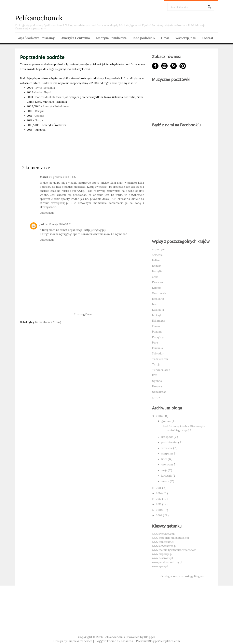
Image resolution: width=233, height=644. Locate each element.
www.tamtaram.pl (163, 542)
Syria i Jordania (45, 88)
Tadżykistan (160, 359)
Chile (155, 277)
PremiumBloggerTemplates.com (158, 641)
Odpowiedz (47, 213)
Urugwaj (157, 386)
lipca (165, 459)
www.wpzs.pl (160, 566)
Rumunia (157, 348)
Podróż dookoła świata (50, 97)
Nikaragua (159, 321)
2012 (159, 504)
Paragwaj (158, 337)
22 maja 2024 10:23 (60, 224)
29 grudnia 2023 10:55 (62, 177)
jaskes (44, 224)
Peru (155, 343)
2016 (159, 416)
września (167, 448)
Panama (157, 332)
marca (166, 481)
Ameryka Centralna (76, 38)
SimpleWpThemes (80, 641)
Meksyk (157, 315)
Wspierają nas (185, 38)
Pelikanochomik (39, 18)
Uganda (39, 116)
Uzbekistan (159, 392)
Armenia (157, 255)
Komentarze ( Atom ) (48, 322)
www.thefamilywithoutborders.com (174, 550)
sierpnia (167, 454)
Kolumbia (158, 310)
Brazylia (157, 271)
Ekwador (158, 282)
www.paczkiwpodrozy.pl (167, 562)
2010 (159, 510)
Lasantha (127, 641)
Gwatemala (159, 293)
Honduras (158, 299)
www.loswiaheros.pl (164, 546)
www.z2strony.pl (162, 558)
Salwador (158, 354)
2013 (159, 499)
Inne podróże (144, 38)
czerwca (167, 465)
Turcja (156, 365)
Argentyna (159, 249)
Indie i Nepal (43, 92)
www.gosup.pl (60, 203)
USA (155, 375)
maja (165, 470)
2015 (159, 488)
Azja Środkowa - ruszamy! (37, 38)
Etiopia (40, 111)
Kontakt (207, 38)
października (170, 442)
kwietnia (167, 476)
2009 (160, 515)
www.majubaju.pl (162, 554)
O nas (165, 38)
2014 (159, 493)
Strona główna (83, 314)
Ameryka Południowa (111, 38)
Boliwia (157, 266)
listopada (168, 437)
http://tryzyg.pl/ (95, 230)
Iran (155, 304)
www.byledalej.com (164, 534)
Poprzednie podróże (42, 57)
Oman (156, 326)
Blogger (199, 576)
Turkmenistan (161, 370)
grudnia (167, 421)
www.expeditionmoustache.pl (170, 538)
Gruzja (39, 120)
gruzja (156, 397)
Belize (156, 260)
